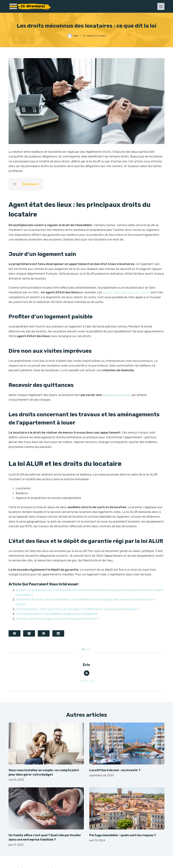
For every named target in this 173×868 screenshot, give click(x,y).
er (129, 395)
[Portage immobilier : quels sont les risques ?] (127, 808)
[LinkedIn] (58, 633)
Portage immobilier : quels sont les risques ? (123, 835)
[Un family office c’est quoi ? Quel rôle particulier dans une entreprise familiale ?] (46, 808)
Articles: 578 (87, 681)
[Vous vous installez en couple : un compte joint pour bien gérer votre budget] (46, 744)
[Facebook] (14, 633)
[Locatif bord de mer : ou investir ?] (127, 744)
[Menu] (161, 6)
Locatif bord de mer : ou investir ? (115, 770)
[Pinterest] (44, 633)
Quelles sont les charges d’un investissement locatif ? (57, 619)
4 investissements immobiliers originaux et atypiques (57, 614)
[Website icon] (87, 673)
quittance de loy (115, 395)
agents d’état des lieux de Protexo (126, 292)
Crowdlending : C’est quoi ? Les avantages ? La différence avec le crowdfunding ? (77, 609)
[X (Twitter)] (29, 633)
